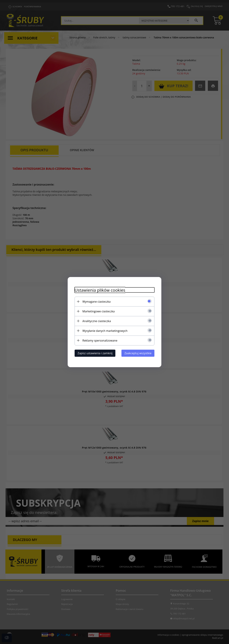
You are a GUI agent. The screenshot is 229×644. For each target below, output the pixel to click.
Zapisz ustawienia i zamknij (95, 353)
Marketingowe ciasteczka (99, 311)
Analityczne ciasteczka (97, 321)
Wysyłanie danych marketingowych (105, 331)
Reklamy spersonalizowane (100, 340)
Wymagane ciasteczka (96, 301)
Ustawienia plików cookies (100, 290)
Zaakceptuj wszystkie (138, 353)
